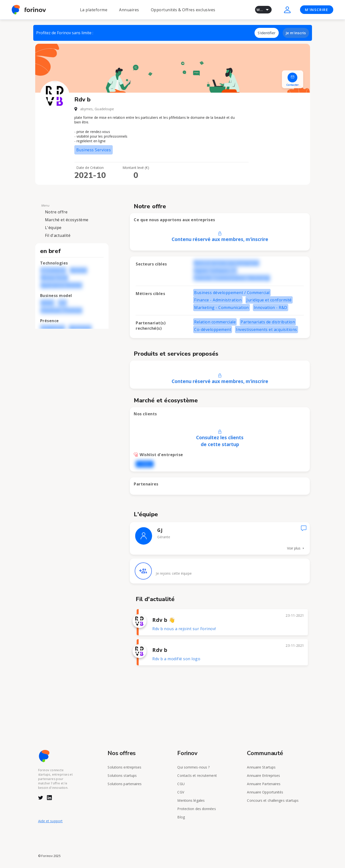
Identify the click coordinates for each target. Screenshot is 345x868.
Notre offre (56, 212)
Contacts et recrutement (197, 775)
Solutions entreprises (124, 767)
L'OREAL (145, 464)
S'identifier (267, 33)
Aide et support (50, 821)
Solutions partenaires (125, 784)
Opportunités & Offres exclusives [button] (183, 10)
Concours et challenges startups (273, 800)
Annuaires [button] (129, 10)
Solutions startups (122, 775)
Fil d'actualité (58, 235)
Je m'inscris (296, 33)
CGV (181, 792)
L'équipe (53, 228)
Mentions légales (191, 800)
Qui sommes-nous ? (193, 767)
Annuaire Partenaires (264, 784)
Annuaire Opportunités (265, 792)
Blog (181, 817)
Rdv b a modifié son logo (176, 659)
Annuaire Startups (261, 767)
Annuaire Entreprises (263, 775)
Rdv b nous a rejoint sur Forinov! (184, 629)
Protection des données (196, 809)
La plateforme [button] (94, 10)
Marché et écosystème (67, 220)
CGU (181, 784)
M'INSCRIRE (317, 10)
